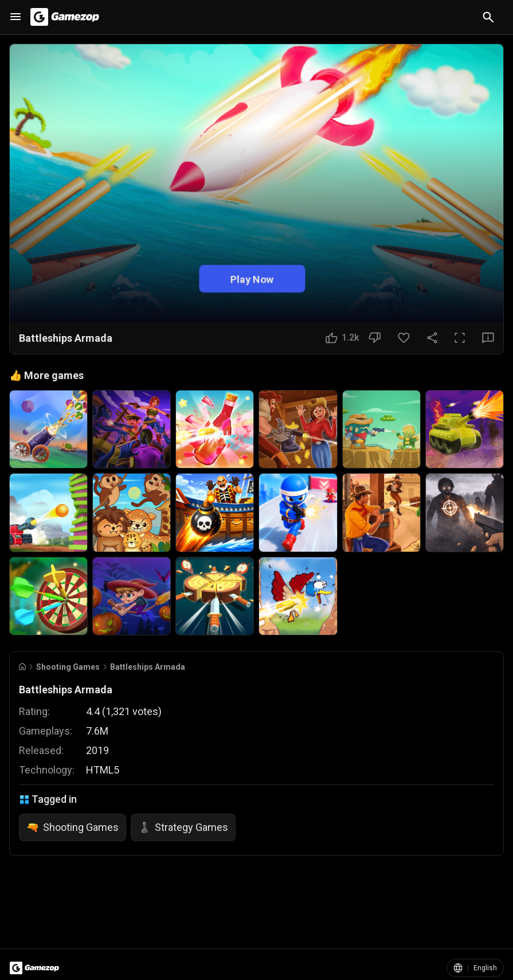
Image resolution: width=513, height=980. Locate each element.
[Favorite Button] (404, 338)
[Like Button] (342, 338)
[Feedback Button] (488, 338)
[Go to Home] (22, 667)
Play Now (252, 279)
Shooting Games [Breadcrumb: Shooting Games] (68, 667)
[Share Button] (432, 338)
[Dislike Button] (375, 338)
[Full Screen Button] (460, 338)
